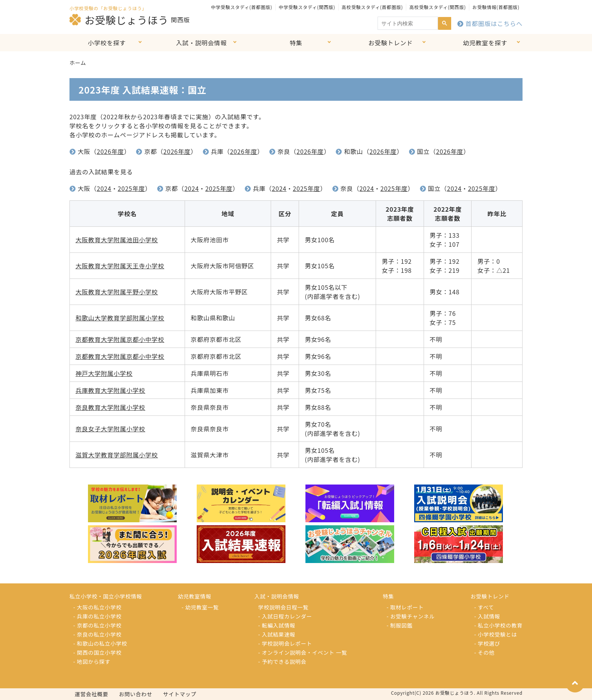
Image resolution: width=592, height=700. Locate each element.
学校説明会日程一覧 (283, 607)
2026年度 (110, 151)
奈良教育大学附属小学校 (110, 407)
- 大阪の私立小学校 (97, 607)
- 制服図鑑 (400, 625)
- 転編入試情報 (277, 625)
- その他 (484, 652)
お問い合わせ (136, 694)
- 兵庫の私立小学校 (97, 616)
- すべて (484, 607)
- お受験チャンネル (411, 616)
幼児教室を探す (485, 43)
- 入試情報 (487, 616)
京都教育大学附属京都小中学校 (120, 339)
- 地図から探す (92, 662)
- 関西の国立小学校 (97, 652)
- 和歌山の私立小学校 (100, 643)
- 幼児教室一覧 (200, 607)
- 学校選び (487, 643)
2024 (104, 188)
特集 (296, 43)
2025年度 (131, 188)
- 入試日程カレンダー (285, 616)
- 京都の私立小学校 (97, 625)
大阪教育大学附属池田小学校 (117, 240)
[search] (407, 23)
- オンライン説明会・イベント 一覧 (303, 652)
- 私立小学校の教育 (498, 625)
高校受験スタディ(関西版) (438, 7)
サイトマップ (180, 694)
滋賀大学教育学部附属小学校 (117, 455)
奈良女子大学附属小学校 (110, 429)
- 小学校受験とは (496, 634)
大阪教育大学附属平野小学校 (117, 292)
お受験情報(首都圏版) (496, 7)
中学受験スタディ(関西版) (307, 7)
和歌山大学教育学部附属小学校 (120, 318)
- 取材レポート (405, 607)
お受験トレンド (391, 43)
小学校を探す (107, 43)
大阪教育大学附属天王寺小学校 (120, 266)
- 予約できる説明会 (282, 662)
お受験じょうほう (119, 20)
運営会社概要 (92, 694)
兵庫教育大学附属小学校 (110, 390)
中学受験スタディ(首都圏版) (242, 7)
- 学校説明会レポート (285, 643)
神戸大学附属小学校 (104, 373)
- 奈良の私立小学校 (97, 634)
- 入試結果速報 (277, 634)
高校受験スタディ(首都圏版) (372, 7)
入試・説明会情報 (201, 43)
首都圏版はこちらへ (490, 23)
